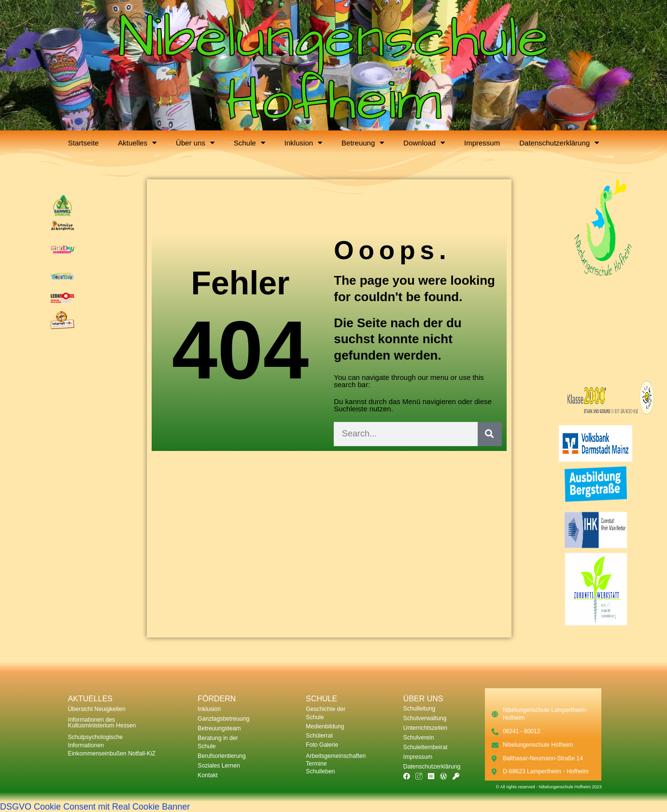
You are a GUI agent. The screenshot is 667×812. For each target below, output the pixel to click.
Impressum (482, 143)
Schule (249, 143)
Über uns (195, 143)
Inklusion (303, 143)
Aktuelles (137, 143)
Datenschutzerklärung (559, 143)
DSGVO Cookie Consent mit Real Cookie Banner (95, 807)
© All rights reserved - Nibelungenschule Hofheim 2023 (549, 787)
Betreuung (363, 143)
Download (424, 143)
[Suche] (490, 434)
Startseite (83, 143)
